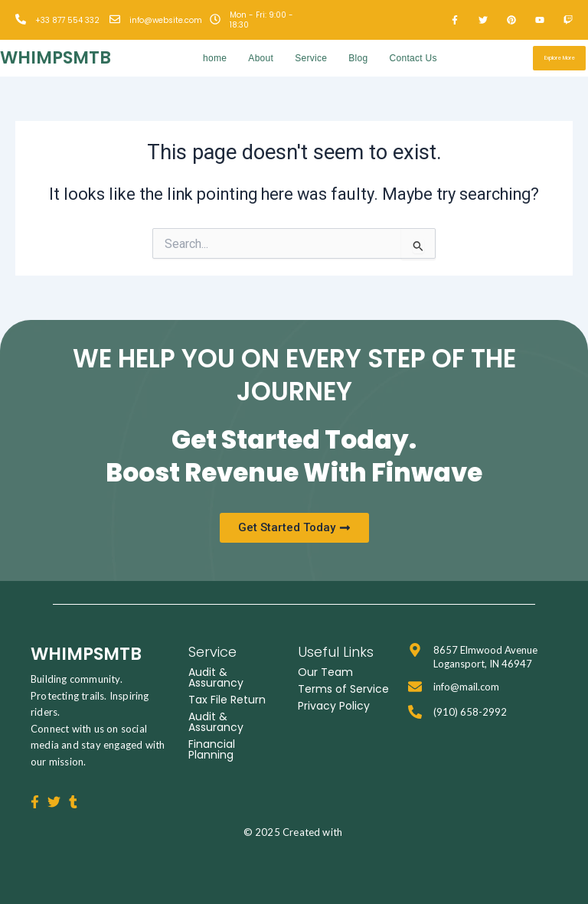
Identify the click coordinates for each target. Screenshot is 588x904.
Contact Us (413, 58)
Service (311, 58)
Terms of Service (343, 689)
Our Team (325, 672)
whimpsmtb (56, 57)
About (261, 58)
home (215, 58)
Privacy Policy (334, 706)
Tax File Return (227, 700)
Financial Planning (212, 749)
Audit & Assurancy (216, 677)
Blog (358, 58)
